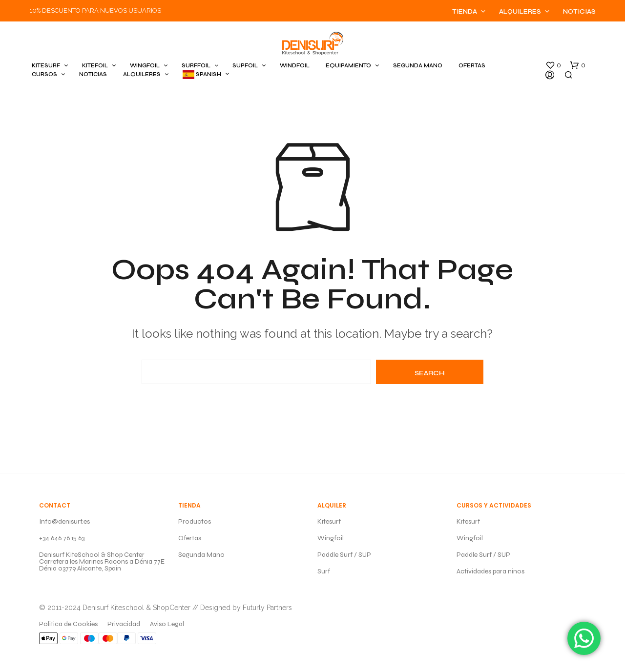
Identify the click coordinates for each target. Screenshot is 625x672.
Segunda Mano (201, 555)
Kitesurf (329, 521)
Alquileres (520, 12)
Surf (324, 571)
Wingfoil (331, 538)
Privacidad (124, 624)
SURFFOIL (196, 66)
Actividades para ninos (490, 571)
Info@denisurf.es (64, 521)
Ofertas (190, 538)
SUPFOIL (245, 66)
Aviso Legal (167, 624)
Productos (195, 521)
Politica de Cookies (68, 624)
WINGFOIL (145, 66)
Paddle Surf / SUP (344, 555)
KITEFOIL (95, 66)
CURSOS (44, 74)
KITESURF (46, 66)
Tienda (465, 12)
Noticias (579, 12)
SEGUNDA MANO (418, 66)
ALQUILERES (142, 74)
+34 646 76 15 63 (62, 538)
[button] (553, 65)
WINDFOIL (295, 66)
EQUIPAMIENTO (348, 66)
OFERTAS (472, 66)
